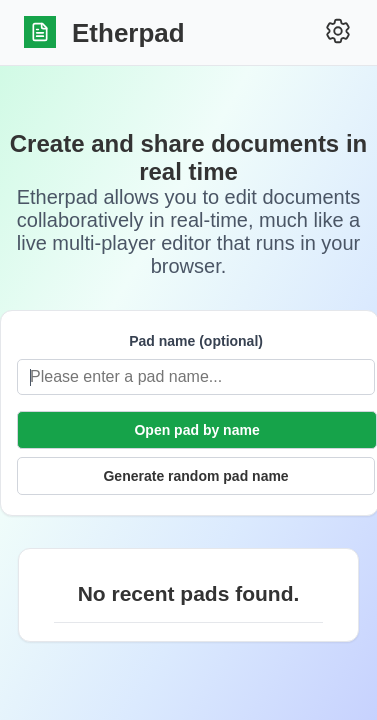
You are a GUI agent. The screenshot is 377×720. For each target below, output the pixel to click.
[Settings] (338, 32)
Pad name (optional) (196, 341)
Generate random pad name (195, 476)
